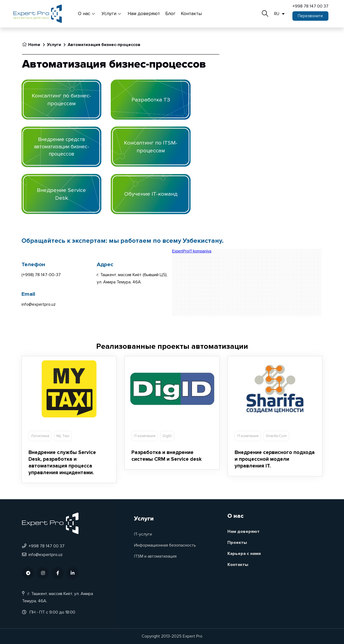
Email (28, 294)
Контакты (191, 14)
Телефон (33, 264)
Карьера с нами (244, 554)
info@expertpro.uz (42, 555)
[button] (310, 16)
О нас (87, 14)
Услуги (112, 14)
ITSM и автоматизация (155, 556)
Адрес (105, 264)
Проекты (237, 543)
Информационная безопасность (165, 545)
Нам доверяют (144, 14)
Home (31, 45)
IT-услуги (143, 534)
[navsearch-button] (265, 12)
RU (279, 14)
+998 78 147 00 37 (310, 6)
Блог (170, 14)
